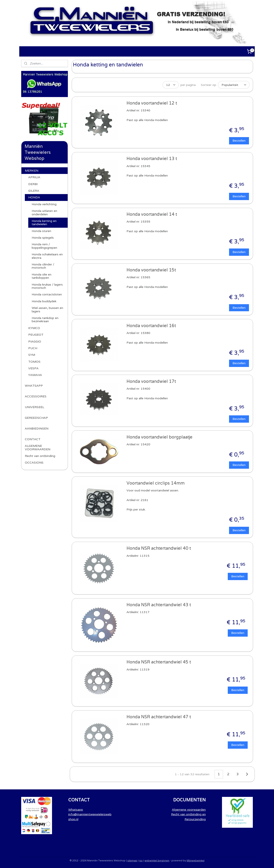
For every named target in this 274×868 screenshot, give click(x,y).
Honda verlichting (44, 204)
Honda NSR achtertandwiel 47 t (159, 716)
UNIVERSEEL (34, 407)
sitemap (132, 860)
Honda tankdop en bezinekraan (45, 320)
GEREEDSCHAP (36, 418)
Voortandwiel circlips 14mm (155, 483)
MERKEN (32, 171)
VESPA (33, 368)
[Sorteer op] (234, 85)
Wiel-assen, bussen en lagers (47, 309)
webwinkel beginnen (157, 860)
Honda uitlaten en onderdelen (44, 212)
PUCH (33, 348)
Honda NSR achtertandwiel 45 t (159, 662)
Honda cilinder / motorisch (43, 266)
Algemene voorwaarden (189, 809)
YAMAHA (35, 375)
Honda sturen (41, 231)
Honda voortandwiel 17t (151, 381)
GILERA (34, 191)
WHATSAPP (34, 386)
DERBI (33, 184)
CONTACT (33, 439)
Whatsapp (76, 809)
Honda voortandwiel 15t (151, 270)
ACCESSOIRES (36, 396)
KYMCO (34, 328)
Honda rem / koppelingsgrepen (44, 246)
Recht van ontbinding (40, 456)
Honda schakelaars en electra (47, 256)
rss (141, 860)
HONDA (34, 197)
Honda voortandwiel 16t (151, 325)
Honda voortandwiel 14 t (152, 214)
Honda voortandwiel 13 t (152, 158)
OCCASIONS (34, 462)
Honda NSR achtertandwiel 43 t (159, 604)
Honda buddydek (44, 301)
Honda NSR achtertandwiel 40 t (159, 548)
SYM (32, 355)
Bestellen (239, 140)
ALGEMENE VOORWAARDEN (38, 447)
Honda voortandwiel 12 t (152, 103)
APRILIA (34, 177)
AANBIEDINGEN (37, 428)
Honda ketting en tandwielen (44, 222)
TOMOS (34, 362)
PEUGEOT (36, 335)
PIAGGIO (35, 341)
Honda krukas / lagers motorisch (47, 286)
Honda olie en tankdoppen (42, 276)
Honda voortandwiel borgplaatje (159, 437)
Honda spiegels (43, 238)
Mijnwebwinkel (196, 860)
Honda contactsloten (47, 294)
